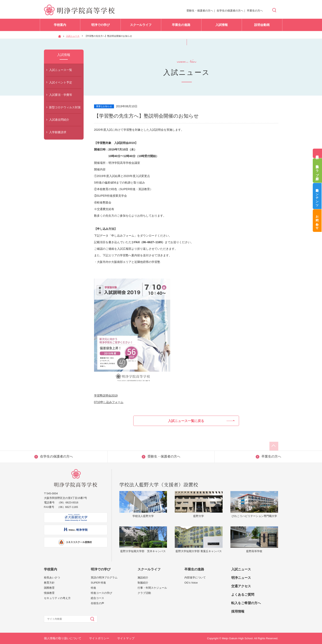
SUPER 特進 (98, 583)
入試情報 (222, 27)
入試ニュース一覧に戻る (201, 421)
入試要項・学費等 (61, 95)
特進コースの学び (101, 593)
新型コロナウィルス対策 (65, 107)
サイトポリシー (99, 638)
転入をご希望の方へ (246, 603)
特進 (93, 588)
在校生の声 (97, 603)
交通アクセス (241, 586)
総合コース (97, 598)
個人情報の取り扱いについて (63, 638)
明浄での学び (100, 27)
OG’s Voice (191, 583)
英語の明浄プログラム (104, 578)
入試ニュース (73, 36)
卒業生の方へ (255, 11)
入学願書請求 (58, 132)
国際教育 (49, 588)
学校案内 (60, 27)
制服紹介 (143, 583)
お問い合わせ (317, 223)
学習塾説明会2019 (106, 395)
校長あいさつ (52, 578)
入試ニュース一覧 (61, 70)
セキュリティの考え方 (57, 598)
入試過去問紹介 (59, 120)
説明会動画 (262, 27)
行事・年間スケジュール (152, 588)
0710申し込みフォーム (109, 402)
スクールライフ (141, 27)
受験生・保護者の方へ (200, 11)
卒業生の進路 (181, 27)
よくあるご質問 (243, 595)
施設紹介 (143, 578)
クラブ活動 (144, 593)
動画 (317, 197)
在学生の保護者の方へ (230, 11)
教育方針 (49, 583)
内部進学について (195, 578)
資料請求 (317, 153)
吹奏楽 (317, 171)
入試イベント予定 (61, 82)
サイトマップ (126, 638)
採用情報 (238, 611)
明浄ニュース (241, 578)
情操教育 (49, 593)
